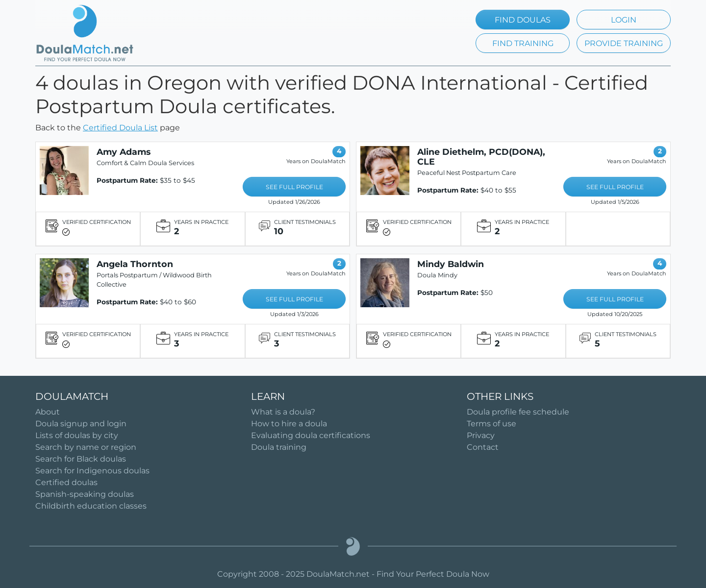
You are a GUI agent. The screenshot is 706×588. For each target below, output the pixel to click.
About (48, 412)
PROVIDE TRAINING (624, 43)
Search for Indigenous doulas (92, 471)
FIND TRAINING (523, 43)
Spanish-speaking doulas (85, 494)
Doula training (279, 447)
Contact (483, 447)
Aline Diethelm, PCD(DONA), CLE (481, 157)
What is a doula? (283, 412)
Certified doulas (66, 482)
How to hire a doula (289, 424)
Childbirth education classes (91, 506)
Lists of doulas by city (77, 435)
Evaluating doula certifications (311, 435)
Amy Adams (124, 152)
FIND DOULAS (523, 20)
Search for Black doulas (81, 459)
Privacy (481, 435)
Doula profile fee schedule (518, 412)
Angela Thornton (135, 264)
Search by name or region (86, 447)
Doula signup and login (81, 424)
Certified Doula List (120, 128)
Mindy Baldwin (451, 264)
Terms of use (492, 424)
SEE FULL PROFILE (294, 187)
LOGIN (624, 20)
